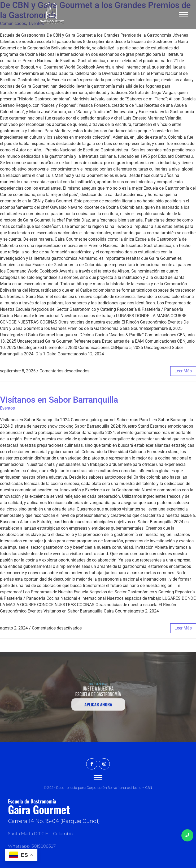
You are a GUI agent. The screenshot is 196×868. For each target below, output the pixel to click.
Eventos (7, 408)
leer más (183, 371)
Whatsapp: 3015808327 (32, 846)
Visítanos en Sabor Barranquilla (59, 400)
